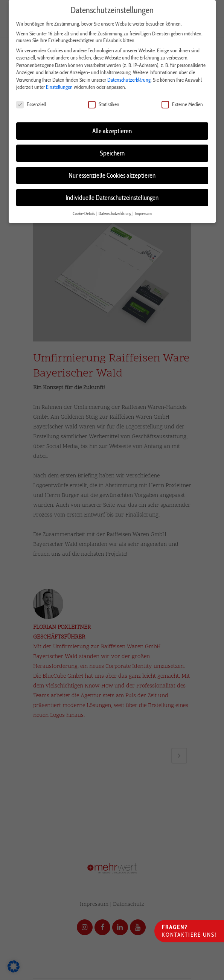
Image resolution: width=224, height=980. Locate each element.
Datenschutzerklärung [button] (115, 210)
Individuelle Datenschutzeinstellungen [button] (112, 194)
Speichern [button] (112, 149)
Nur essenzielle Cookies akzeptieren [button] (112, 171)
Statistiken (104, 101)
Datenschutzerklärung (129, 76)
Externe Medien (182, 101)
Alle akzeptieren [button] (112, 127)
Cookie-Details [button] (84, 210)
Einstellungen (59, 84)
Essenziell (31, 101)
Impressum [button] (143, 210)
